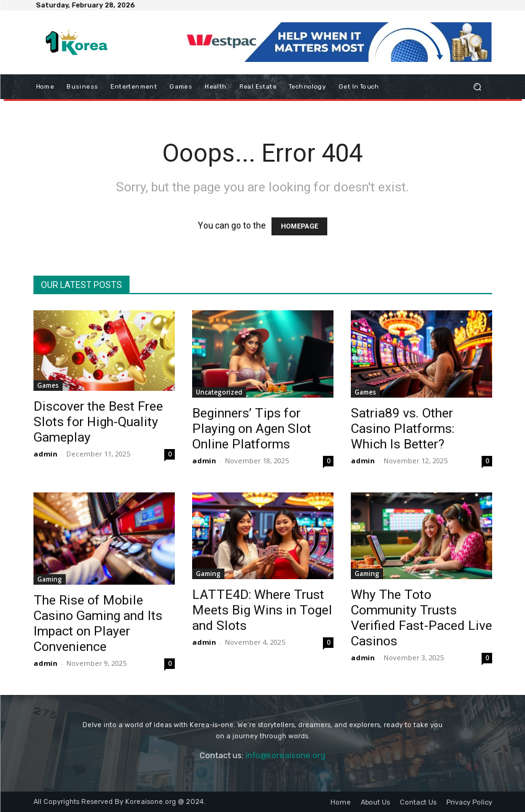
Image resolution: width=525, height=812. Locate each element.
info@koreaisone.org (285, 755)
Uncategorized (219, 392)
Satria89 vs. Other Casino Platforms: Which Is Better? (403, 429)
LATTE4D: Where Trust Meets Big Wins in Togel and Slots (262, 610)
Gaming (50, 579)
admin (46, 454)
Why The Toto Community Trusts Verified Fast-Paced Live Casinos (421, 618)
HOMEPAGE (299, 226)
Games (48, 385)
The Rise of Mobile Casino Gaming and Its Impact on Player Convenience (98, 623)
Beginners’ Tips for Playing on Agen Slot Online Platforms (252, 429)
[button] (477, 86)
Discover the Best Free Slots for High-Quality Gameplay (98, 422)
